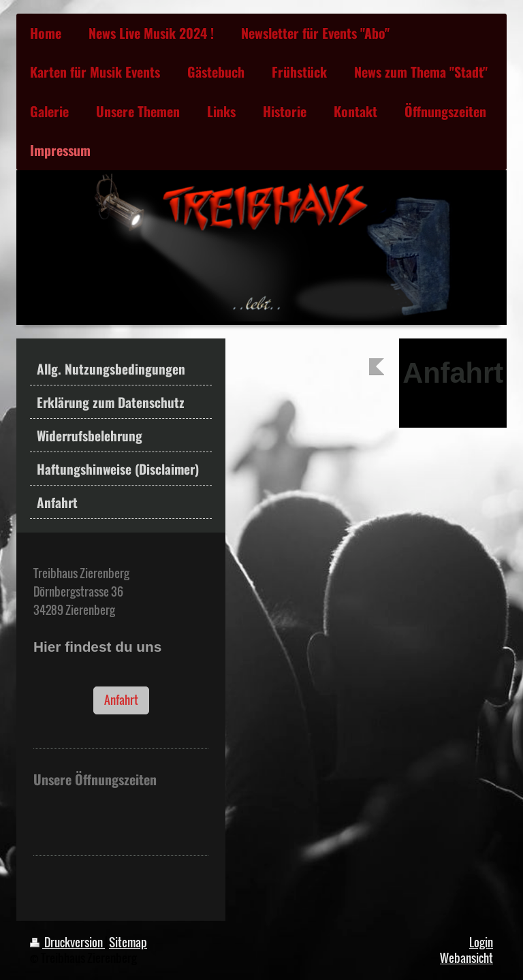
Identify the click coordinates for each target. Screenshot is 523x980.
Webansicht (466, 958)
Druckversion (67, 942)
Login (481, 942)
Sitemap (128, 942)
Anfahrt (121, 700)
